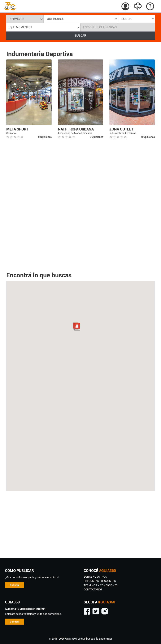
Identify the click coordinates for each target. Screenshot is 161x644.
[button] (77, 327)
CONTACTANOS (93, 589)
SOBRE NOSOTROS (95, 577)
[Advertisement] (80, 524)
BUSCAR (80, 36)
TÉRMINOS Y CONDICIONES (101, 585)
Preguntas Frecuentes (100, 581)
